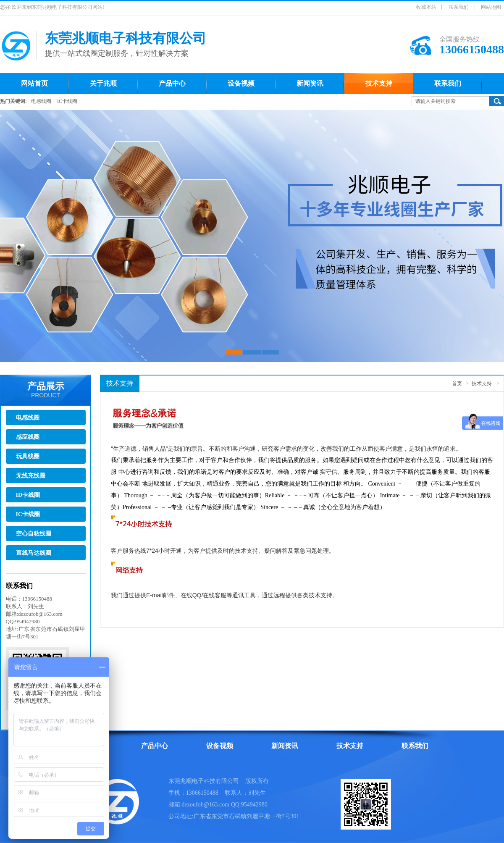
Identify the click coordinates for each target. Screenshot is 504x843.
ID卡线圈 (28, 495)
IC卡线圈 (67, 101)
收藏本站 (426, 7)
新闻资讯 (285, 746)
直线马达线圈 (34, 553)
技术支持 (482, 383)
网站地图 (491, 7)
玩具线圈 (28, 456)
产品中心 (155, 746)
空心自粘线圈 (34, 534)
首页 (457, 383)
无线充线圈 (31, 476)
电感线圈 (41, 101)
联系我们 (459, 7)
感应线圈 (28, 437)
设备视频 (220, 746)
